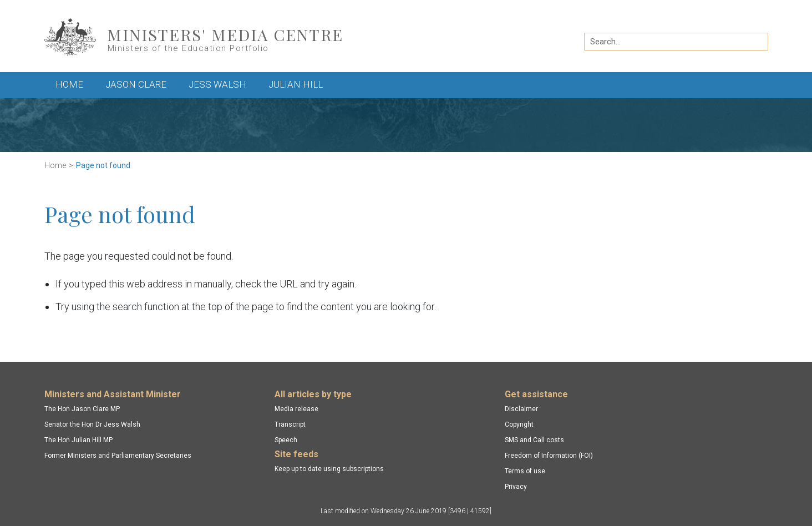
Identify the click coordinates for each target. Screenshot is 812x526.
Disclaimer (521, 409)
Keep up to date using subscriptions (329, 469)
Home (69, 84)
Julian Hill (296, 84)
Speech (286, 440)
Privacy (516, 487)
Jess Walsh (217, 84)
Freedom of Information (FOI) (549, 456)
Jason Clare (136, 84)
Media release (296, 409)
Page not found (103, 165)
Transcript (290, 424)
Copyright (519, 424)
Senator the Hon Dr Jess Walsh (92, 424)
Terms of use (525, 471)
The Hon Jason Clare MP (82, 409)
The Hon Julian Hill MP (78, 440)
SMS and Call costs (534, 440)
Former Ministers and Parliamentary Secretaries (118, 456)
